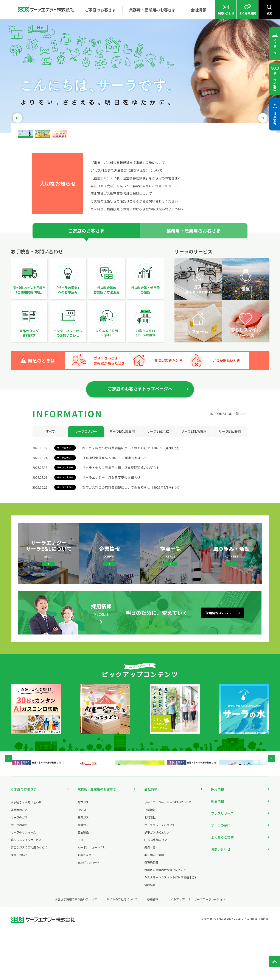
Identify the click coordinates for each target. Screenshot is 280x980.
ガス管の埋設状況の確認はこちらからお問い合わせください (134, 236)
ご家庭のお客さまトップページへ (140, 424)
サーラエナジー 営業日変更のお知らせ (111, 512)
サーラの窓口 (221, 874)
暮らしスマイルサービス (26, 890)
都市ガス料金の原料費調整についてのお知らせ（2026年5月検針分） (132, 483)
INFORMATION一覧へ (226, 448)
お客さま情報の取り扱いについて (165, 920)
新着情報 (218, 850)
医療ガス (83, 875)
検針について (19, 905)
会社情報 (151, 838)
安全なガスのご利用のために (29, 897)
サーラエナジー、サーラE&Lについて (168, 852)
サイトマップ (177, 949)
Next (261, 152)
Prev (19, 152)
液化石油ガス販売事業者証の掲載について (121, 228)
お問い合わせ (221, 898)
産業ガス (83, 867)
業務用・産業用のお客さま (97, 838)
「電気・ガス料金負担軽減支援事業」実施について (128, 197)
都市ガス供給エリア (157, 882)
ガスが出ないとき (244, 395)
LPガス (82, 860)
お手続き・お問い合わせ (26, 852)
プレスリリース (222, 862)
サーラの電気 (19, 875)
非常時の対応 (19, 860)
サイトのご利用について (121, 949)
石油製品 (83, 882)
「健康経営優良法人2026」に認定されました (115, 493)
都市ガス (83, 852)
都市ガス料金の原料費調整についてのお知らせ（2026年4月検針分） (132, 522)
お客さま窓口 (86, 905)
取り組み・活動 (154, 905)
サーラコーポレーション (212, 949)
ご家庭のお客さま (24, 838)
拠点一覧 (150, 897)
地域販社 (150, 867)
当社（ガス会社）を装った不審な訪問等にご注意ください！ (134, 221)
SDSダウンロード (89, 912)
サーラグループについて (160, 875)
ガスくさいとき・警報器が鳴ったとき (109, 395)
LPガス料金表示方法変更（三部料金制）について (127, 205)
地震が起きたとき (176, 395)
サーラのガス (19, 867)
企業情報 (150, 860)
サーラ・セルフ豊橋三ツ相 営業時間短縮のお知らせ (121, 502)
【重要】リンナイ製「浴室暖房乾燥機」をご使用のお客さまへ (136, 213)
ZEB (80, 890)
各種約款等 (151, 912)
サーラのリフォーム (23, 882)
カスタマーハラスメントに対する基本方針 (171, 927)
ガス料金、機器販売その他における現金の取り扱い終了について (138, 244)
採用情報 (218, 838)
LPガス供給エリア (156, 890)
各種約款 (153, 949)
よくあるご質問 (222, 886)
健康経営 (150, 935)
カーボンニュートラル (92, 897)
